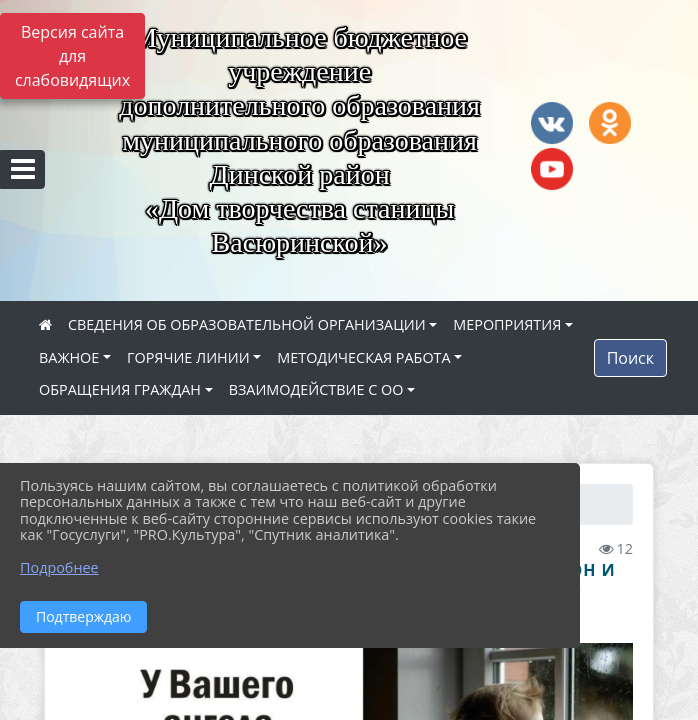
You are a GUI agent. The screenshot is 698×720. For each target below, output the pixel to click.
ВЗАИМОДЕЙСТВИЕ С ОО (316, 389)
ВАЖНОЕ (69, 357)
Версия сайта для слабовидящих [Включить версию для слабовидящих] (72, 56)
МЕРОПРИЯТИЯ (507, 324)
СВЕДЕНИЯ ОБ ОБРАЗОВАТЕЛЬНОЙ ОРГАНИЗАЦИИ (247, 324)
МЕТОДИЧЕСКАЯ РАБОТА (363, 357)
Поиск (630, 358)
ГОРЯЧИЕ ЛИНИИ (188, 357)
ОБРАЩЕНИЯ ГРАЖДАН (120, 389)
